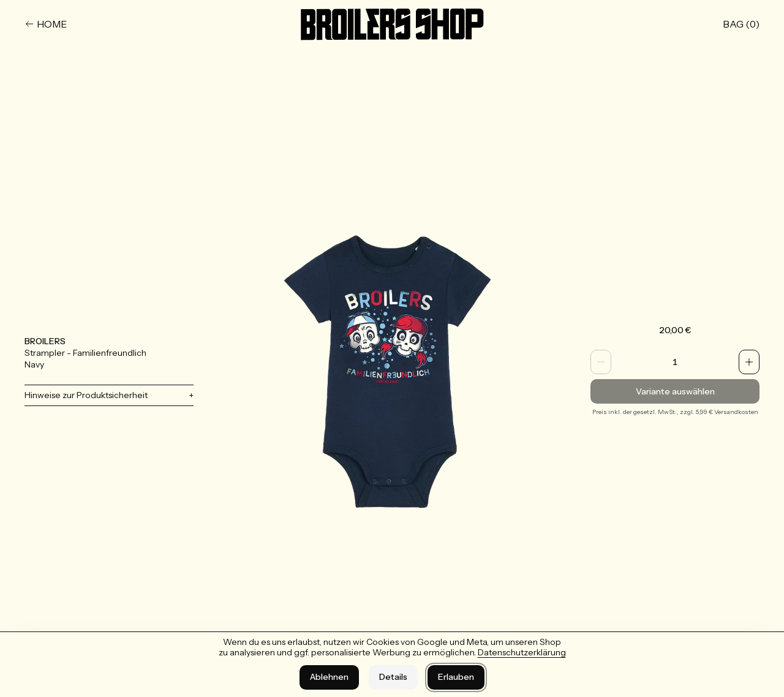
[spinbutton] (675, 362)
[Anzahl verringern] (601, 362)
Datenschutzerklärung (522, 652)
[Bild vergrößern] (392, 371)
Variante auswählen (675, 392)
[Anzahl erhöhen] (749, 362)
